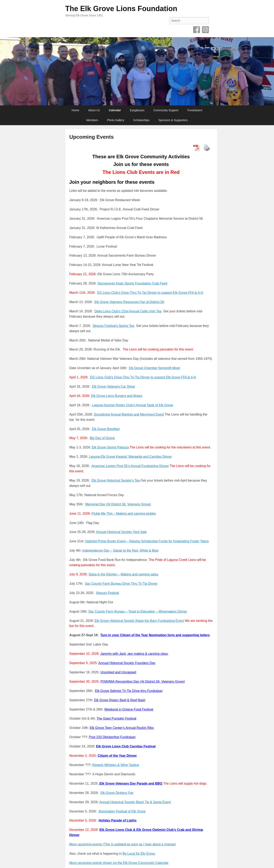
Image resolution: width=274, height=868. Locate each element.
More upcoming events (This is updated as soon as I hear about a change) (123, 844)
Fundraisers (195, 110)
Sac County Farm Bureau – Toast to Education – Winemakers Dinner (138, 611)
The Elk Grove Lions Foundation (121, 9)
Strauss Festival (107, 593)
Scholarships (141, 120)
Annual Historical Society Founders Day (127, 663)
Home (75, 110)
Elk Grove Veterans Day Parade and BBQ (131, 784)
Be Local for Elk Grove (139, 854)
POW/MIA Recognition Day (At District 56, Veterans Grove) (143, 682)
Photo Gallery (116, 120)
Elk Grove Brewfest (106, 429)
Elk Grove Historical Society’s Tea (116, 480)
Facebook (197, 30)
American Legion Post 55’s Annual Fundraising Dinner (130, 466)
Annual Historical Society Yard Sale (121, 532)
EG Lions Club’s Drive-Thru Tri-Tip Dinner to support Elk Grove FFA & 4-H (150, 293)
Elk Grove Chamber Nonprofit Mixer (154, 368)
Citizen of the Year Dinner (117, 756)
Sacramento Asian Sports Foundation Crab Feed (132, 283)
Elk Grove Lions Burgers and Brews (117, 396)
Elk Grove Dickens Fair (117, 793)
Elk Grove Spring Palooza (110, 447)
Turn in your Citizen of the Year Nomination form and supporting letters (155, 635)
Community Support (166, 110)
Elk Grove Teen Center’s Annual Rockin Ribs (122, 728)
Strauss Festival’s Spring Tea (113, 326)
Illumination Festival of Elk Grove (122, 811)
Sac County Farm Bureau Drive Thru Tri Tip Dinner (121, 584)
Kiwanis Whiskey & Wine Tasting (116, 765)
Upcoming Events (92, 137)
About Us (94, 110)
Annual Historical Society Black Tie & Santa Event (135, 802)
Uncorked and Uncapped (118, 672)
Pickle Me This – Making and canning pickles (124, 514)
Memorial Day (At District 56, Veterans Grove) (118, 504)
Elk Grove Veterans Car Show (114, 387)
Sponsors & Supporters (173, 120)
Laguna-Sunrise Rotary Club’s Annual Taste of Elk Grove (133, 405)
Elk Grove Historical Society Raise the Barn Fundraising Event (139, 621)
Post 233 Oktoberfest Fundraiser (112, 737)
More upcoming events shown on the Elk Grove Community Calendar (119, 863)
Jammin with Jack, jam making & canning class (134, 654)
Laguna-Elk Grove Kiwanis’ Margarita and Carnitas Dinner (130, 457)
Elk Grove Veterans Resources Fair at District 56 (129, 302)
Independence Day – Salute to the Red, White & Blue (120, 551)
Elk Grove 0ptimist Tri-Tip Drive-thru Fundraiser (129, 691)
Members (92, 120)
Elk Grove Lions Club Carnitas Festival (126, 746)
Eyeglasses (137, 110)
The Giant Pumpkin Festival (116, 718)
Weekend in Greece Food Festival (129, 709)
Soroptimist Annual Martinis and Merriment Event (129, 414)
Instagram (205, 30)
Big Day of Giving (102, 438)
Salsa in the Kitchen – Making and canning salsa (123, 574)
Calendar (115, 110)
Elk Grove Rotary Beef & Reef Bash (120, 700)
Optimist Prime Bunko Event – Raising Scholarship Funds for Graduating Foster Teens (147, 541)
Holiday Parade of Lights (117, 820)
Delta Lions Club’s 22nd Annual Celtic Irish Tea (128, 311)
